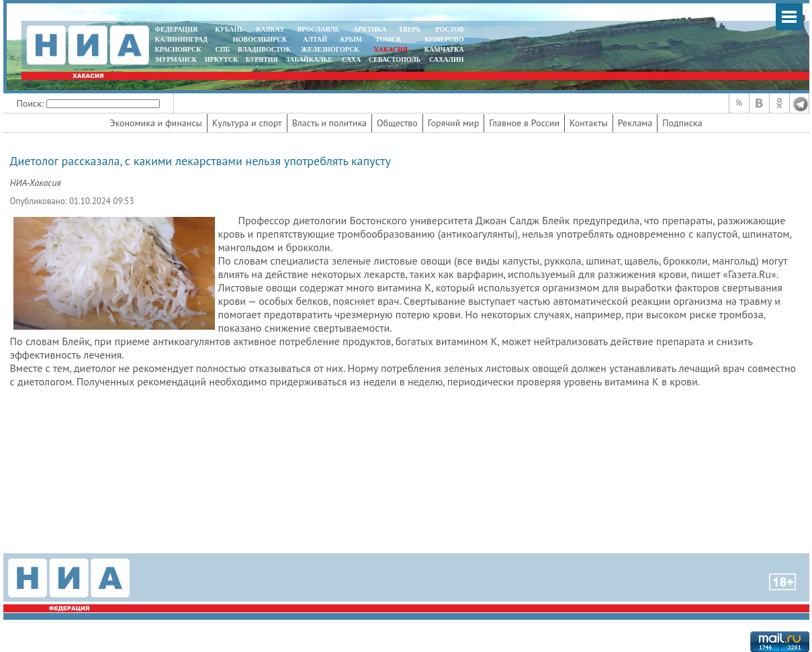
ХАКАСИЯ (390, 49)
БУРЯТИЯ (262, 59)
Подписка (682, 123)
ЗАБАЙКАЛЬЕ (310, 59)
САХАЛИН (446, 59)
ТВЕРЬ (410, 29)
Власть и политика (329, 123)
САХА (351, 59)
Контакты (589, 123)
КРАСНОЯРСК (178, 49)
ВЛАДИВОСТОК (264, 49)
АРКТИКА (370, 29)
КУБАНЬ (229, 29)
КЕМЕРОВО (444, 39)
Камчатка (443, 49)
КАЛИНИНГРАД (181, 39)
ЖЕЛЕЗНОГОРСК (330, 49)
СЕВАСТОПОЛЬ (395, 59)
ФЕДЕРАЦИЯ (177, 29)
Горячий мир (454, 123)
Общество (397, 123)
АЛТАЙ (315, 39)
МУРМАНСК (176, 59)
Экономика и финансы (155, 123)
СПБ (222, 49)
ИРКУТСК (221, 59)
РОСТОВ (449, 29)
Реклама (635, 123)
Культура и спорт (247, 123)
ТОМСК (390, 39)
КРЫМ (351, 39)
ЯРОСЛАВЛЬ (318, 29)
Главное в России (524, 123)
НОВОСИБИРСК (260, 39)
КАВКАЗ (270, 29)
